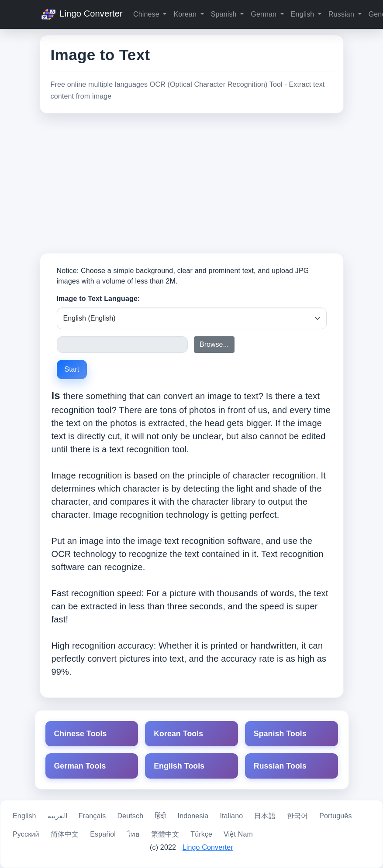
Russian (342, 14)
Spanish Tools (280, 734)
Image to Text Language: (98, 299)
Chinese (147, 14)
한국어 (297, 816)
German (264, 14)
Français (92, 816)
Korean (186, 14)
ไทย (133, 834)
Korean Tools (178, 734)
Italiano (231, 816)
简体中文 (65, 834)
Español (103, 834)
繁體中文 (165, 834)
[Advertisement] (192, 183)
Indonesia (193, 816)
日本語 (265, 816)
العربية (57, 816)
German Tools (80, 766)
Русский (26, 834)
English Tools (179, 766)
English (304, 14)
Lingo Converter (81, 14)
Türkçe (201, 834)
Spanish (225, 14)
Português (335, 816)
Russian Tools (280, 766)
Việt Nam (238, 834)
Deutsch (130, 816)
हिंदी (160, 816)
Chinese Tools (81, 734)
